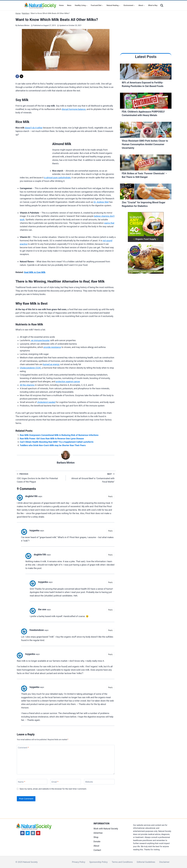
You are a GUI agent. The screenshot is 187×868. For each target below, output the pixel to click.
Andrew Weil (103, 202)
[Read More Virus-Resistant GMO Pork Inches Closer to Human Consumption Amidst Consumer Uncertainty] (146, 130)
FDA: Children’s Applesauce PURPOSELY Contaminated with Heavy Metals (143, 113)
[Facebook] (17, 76)
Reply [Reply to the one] (110, 610)
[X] (21, 76)
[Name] (32, 782)
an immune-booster (40, 340)
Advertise (98, 833)
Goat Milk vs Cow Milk (35, 272)
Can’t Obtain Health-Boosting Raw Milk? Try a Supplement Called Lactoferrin (57, 442)
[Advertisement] (33, 156)
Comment (23, 748)
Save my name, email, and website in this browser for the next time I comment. (53, 789)
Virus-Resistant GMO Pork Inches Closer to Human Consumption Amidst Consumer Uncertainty (145, 144)
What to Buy (153, 5)
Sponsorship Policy (98, 862)
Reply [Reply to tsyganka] (110, 531)
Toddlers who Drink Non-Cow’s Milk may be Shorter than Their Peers (53, 445)
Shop (96, 837)
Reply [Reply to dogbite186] (110, 496)
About (96, 846)
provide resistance (52, 347)
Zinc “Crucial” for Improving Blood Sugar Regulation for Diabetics (144, 204)
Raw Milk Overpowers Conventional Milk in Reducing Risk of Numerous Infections (59, 435)
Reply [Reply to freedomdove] (110, 630)
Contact (97, 850)
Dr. (95, 202)
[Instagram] (33, 833)
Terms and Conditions (122, 862)
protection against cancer (68, 382)
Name (21, 782)
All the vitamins (27, 385)
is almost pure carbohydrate (57, 178)
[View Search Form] (162, 5)
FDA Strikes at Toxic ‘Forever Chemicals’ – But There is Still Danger (144, 175)
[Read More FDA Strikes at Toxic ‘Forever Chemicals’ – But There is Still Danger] (146, 163)
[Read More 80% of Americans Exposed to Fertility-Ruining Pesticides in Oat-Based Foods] (146, 72)
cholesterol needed (46, 402)
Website (89, 782)
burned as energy (51, 364)
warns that (109, 223)
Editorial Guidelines (146, 862)
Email (55, 782)
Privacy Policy (79, 862)
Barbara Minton (24, 25)
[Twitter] (28, 833)
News (69, 5)
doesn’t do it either (34, 128)
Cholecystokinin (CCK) (30, 368)
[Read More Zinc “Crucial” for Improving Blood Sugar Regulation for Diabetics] (146, 192)
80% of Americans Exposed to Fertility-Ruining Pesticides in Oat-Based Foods (143, 84)
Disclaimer (164, 862)
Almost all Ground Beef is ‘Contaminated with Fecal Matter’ (91, 478)
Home (61, 5)
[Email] (66, 782)
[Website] (99, 782)
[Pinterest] (38, 833)
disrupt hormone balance (74, 109)
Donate (97, 841)
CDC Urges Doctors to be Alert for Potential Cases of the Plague (40, 478)
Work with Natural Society (106, 829)
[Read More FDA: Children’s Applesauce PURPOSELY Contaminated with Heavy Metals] (146, 101)
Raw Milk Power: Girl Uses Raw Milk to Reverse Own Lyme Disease (52, 439)
